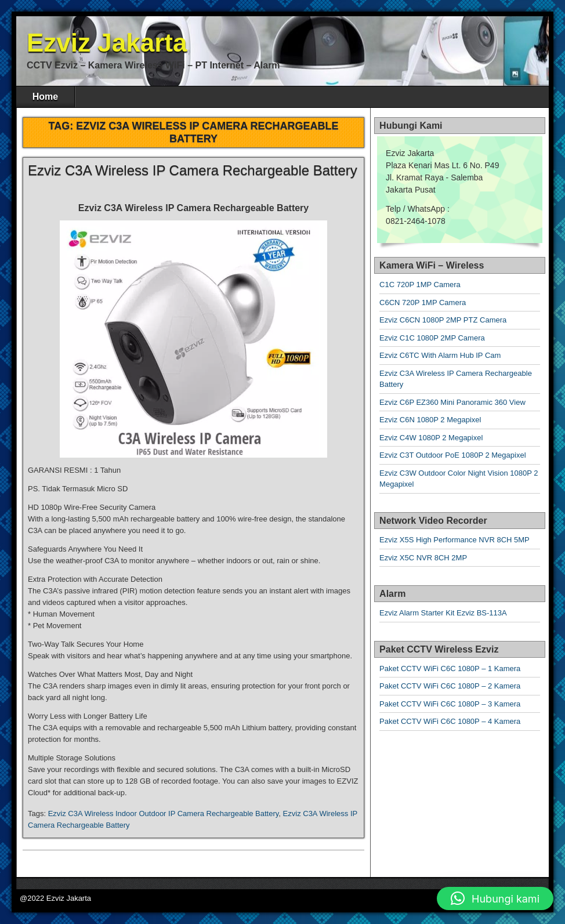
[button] (495, 898)
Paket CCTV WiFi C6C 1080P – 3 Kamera (450, 704)
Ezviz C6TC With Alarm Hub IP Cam (440, 355)
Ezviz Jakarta (107, 43)
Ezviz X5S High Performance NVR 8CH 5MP (454, 540)
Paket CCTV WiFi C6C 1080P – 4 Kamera (450, 721)
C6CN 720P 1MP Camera (423, 302)
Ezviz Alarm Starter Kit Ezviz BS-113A (443, 613)
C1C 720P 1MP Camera (420, 285)
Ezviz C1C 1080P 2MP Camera (432, 338)
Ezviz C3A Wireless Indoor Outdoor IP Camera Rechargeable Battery (164, 814)
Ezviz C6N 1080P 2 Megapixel (430, 420)
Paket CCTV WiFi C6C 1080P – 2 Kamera (450, 686)
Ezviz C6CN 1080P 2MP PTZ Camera (443, 320)
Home (45, 97)
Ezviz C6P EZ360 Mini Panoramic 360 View (452, 402)
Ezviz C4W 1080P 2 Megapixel (431, 438)
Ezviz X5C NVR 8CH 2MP (423, 558)
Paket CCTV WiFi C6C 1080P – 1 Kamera (450, 668)
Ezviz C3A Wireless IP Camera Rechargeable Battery (193, 170)
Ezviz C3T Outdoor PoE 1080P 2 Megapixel (452, 455)
